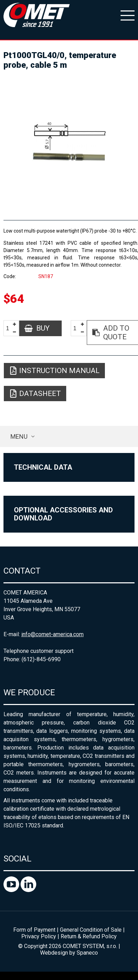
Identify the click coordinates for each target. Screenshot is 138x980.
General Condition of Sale (91, 930)
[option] (69, 142)
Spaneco (87, 953)
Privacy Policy (39, 936)
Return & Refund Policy (89, 936)
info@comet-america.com (52, 634)
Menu (19, 436)
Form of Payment (34, 930)
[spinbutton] (10, 329)
